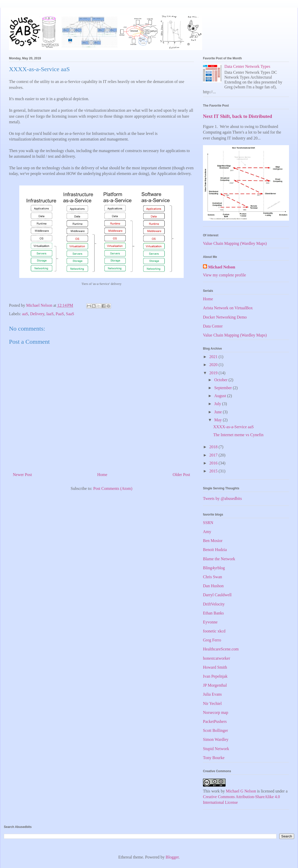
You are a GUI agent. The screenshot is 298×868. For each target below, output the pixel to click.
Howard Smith (215, 667)
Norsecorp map (216, 712)
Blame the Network (219, 559)
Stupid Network (216, 749)
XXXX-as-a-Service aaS (234, 427)
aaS (25, 314)
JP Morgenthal (215, 685)
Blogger (172, 857)
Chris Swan (212, 577)
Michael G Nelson (241, 791)
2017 (214, 455)
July (218, 404)
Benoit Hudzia (215, 550)
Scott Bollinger (215, 730)
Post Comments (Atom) (113, 488)
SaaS (70, 314)
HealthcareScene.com (221, 649)
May (218, 420)
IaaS (50, 314)
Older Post (181, 475)
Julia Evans (212, 694)
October (221, 380)
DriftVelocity (214, 604)
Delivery (37, 314)
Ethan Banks (213, 613)
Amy (207, 532)
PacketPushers (215, 721)
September (223, 388)
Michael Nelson (222, 267)
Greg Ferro (212, 640)
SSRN (208, 523)
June (218, 412)
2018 (214, 447)
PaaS (60, 314)
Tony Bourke (214, 758)
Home (102, 475)
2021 (214, 357)
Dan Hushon (213, 586)
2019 (214, 373)
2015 (214, 471)
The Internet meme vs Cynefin (238, 435)
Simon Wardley (216, 739)
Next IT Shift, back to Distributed (238, 116)
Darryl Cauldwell (217, 595)
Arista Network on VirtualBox (228, 308)
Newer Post (22, 475)
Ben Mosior (213, 541)
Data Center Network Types (247, 66)
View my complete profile (224, 275)
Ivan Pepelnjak (215, 676)
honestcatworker (217, 658)
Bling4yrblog (214, 568)
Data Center (213, 326)
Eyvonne (210, 622)
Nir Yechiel (212, 703)
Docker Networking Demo (225, 317)
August (221, 396)
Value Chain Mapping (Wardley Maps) (235, 243)
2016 (214, 463)
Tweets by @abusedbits (222, 498)
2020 (214, 365)
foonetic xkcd (214, 631)
